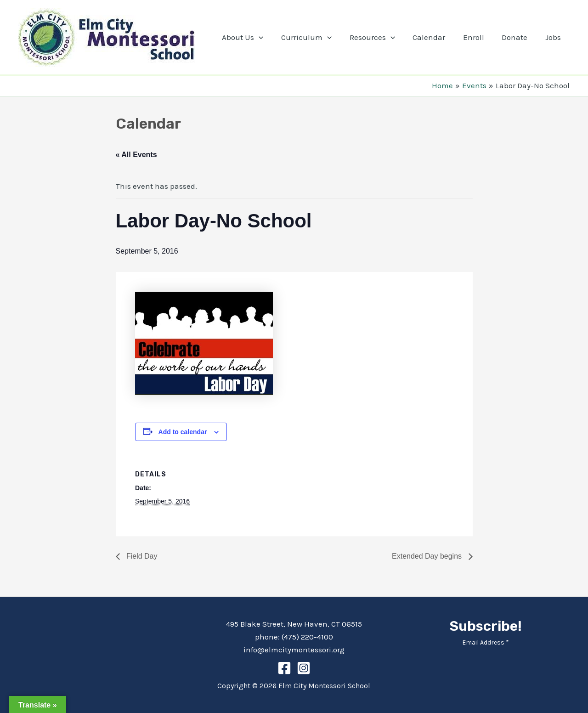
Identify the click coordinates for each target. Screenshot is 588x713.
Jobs (554, 37)
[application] (272, 37)
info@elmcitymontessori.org (294, 650)
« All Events (136, 155)
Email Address (486, 642)
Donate (518, 37)
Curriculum (318, 37)
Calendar (436, 37)
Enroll (479, 37)
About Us (256, 37)
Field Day (141, 556)
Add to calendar (183, 432)
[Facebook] (284, 668)
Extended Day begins (428, 556)
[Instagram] (304, 668)
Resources (382, 37)
